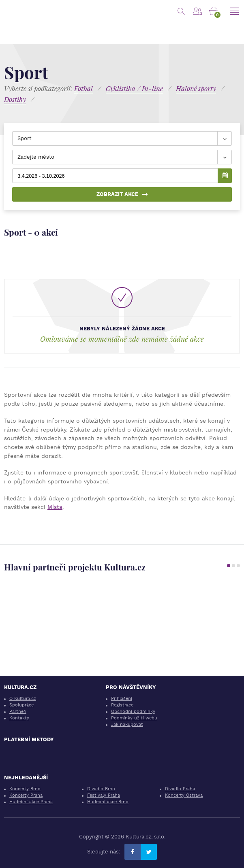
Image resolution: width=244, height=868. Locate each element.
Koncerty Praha (26, 795)
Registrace (122, 705)
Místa (55, 507)
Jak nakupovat (127, 724)
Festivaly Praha (104, 795)
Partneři (18, 712)
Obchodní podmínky (133, 712)
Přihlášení (122, 699)
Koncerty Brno (25, 789)
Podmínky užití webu (134, 718)
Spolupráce (21, 705)
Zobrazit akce (122, 194)
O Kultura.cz (23, 699)
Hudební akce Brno (108, 802)
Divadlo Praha (180, 789)
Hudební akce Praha (31, 802)
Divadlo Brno (101, 789)
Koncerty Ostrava (184, 795)
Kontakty (19, 718)
